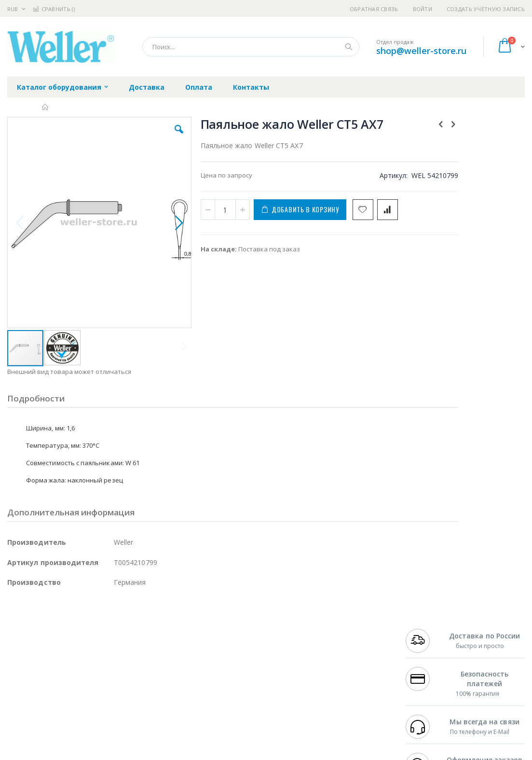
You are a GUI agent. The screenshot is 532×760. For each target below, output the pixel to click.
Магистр (152, 638)
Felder (85, 657)
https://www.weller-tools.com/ (168, 753)
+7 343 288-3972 (429, 648)
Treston (19, 695)
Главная (46, 107)
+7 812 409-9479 (429, 638)
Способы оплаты (343, 667)
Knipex (55, 714)
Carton (115, 676)
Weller (109, 629)
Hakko (17, 629)
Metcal (81, 638)
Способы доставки (346, 648)
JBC (62, 629)
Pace (83, 629)
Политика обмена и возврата (231, 648)
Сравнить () (54, 9)
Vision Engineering (34, 676)
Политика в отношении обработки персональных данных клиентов (239, 672)
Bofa (14, 638)
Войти (423, 9)
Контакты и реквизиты (353, 629)
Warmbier (54, 695)
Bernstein (21, 714)
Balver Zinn (24, 657)
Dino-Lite (83, 676)
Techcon (89, 695)
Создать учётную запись (486, 9)
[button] (153, 137)
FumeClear (46, 638)
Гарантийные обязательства (230, 629)
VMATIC (122, 695)
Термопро (115, 638)
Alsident (139, 629)
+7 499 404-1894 (429, 629)
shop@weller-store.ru (421, 51)
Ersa (42, 629)
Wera (82, 714)
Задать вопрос (208, 695)
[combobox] (251, 47)
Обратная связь (374, 9)
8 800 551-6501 (431, 657)
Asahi (111, 657)
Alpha (58, 657)
